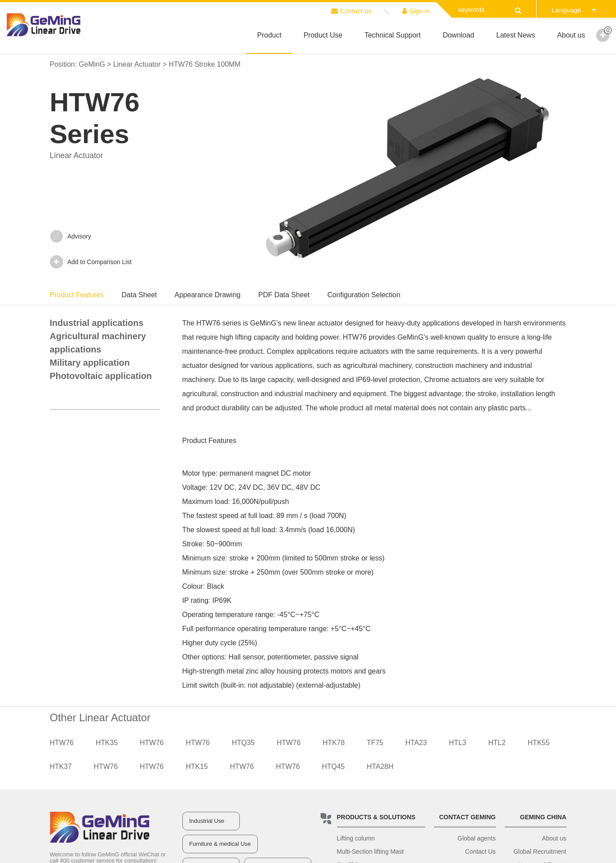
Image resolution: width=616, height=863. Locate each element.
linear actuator (321, 323)
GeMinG (92, 64)
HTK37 (61, 766)
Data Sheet (139, 295)
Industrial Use (207, 821)
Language (574, 10)
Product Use (323, 35)
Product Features (77, 295)
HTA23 (416, 743)
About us (571, 35)
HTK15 (197, 766)
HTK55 (539, 743)
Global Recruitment (540, 852)
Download (459, 35)
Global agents (476, 838)
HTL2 (497, 743)
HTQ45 (333, 766)
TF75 (375, 743)
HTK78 (334, 743)
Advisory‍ (71, 236)
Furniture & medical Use (220, 844)
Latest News (516, 35)
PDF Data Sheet (284, 295)
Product (269, 35)
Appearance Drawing (207, 295)
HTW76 (62, 743)
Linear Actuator (137, 64)
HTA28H (380, 766)
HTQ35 (243, 743)
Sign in (416, 11)
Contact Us (480, 852)
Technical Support (392, 35)
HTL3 (458, 743)
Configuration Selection (364, 295)
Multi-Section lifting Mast (370, 852)
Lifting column (356, 838)
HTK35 (107, 743)
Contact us (351, 11)
